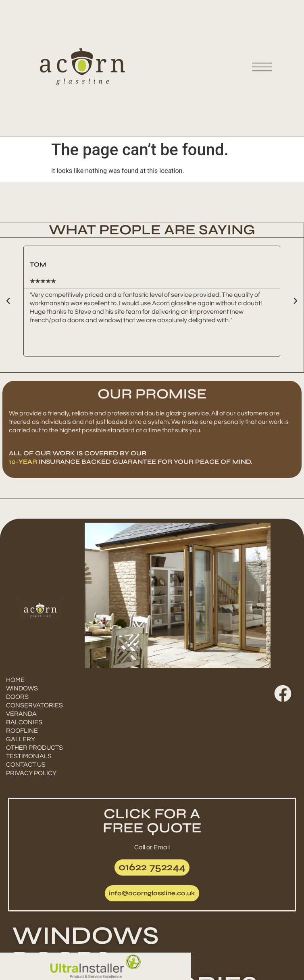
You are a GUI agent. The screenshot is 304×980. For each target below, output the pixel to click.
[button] (8, 301)
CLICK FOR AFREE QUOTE (152, 821)
